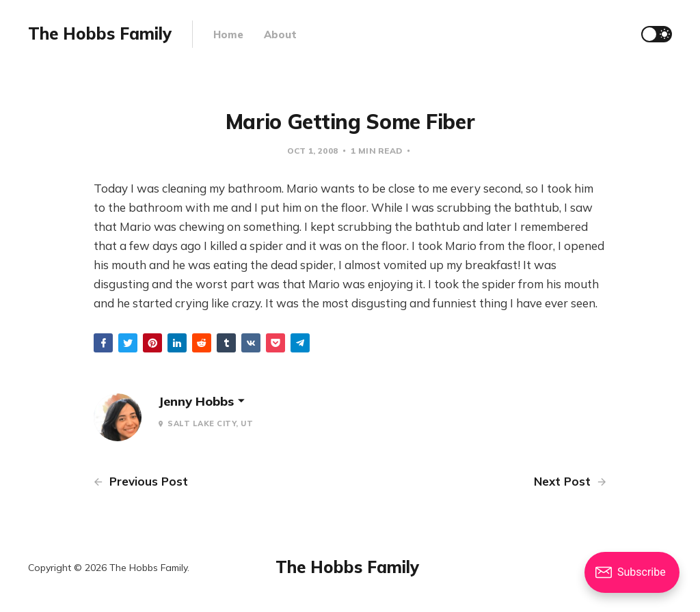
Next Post (570, 481)
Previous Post (141, 481)
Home (228, 34)
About (280, 34)
